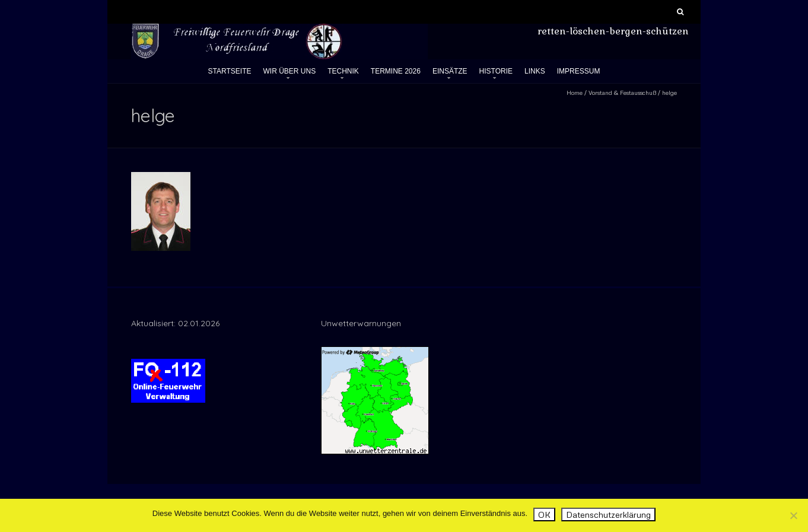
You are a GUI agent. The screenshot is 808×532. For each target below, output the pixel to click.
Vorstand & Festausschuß (622, 93)
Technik (343, 71)
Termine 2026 (396, 71)
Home (575, 93)
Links (535, 71)
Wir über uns (290, 71)
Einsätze (450, 71)
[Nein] (793, 515)
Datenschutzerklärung (608, 515)
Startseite (230, 71)
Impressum (579, 71)
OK (544, 515)
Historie (496, 71)
